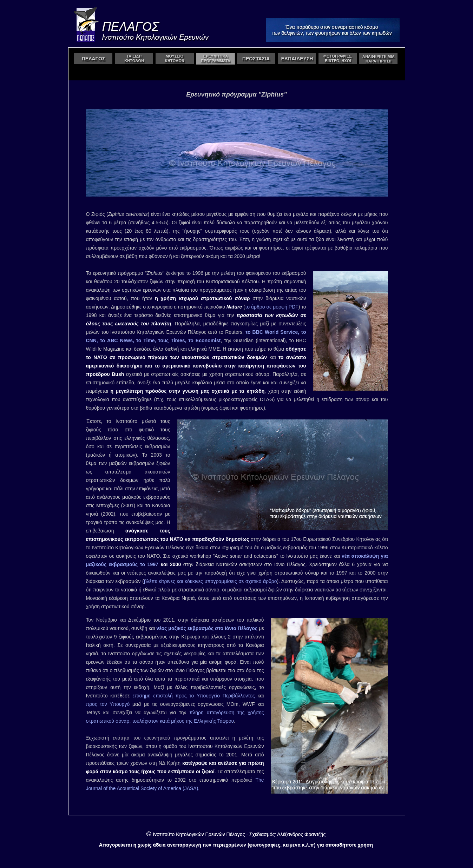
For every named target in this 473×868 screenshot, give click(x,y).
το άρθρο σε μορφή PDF (272, 307)
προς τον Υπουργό (108, 704)
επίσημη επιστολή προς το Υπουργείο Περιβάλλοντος (194, 696)
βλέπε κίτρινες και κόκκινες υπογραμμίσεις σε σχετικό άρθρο (211, 581)
